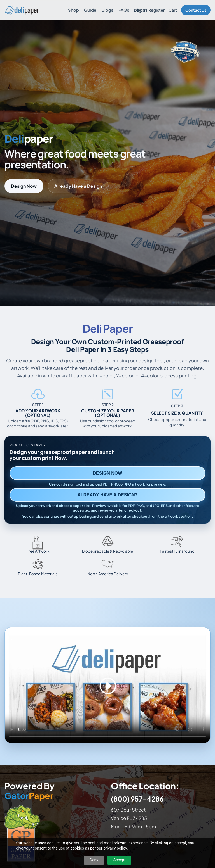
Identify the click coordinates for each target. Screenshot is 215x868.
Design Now (24, 186)
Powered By (30, 791)
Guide (90, 10)
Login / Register (149, 10)
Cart (173, 10)
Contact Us (196, 10)
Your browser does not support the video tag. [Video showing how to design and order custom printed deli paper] (107, 685)
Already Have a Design (78, 186)
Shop (73, 10)
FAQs (124, 10)
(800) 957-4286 (137, 799)
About (141, 10)
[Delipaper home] (22, 10)
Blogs (107, 10)
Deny (94, 860)
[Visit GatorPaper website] (54, 833)
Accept (119, 860)
